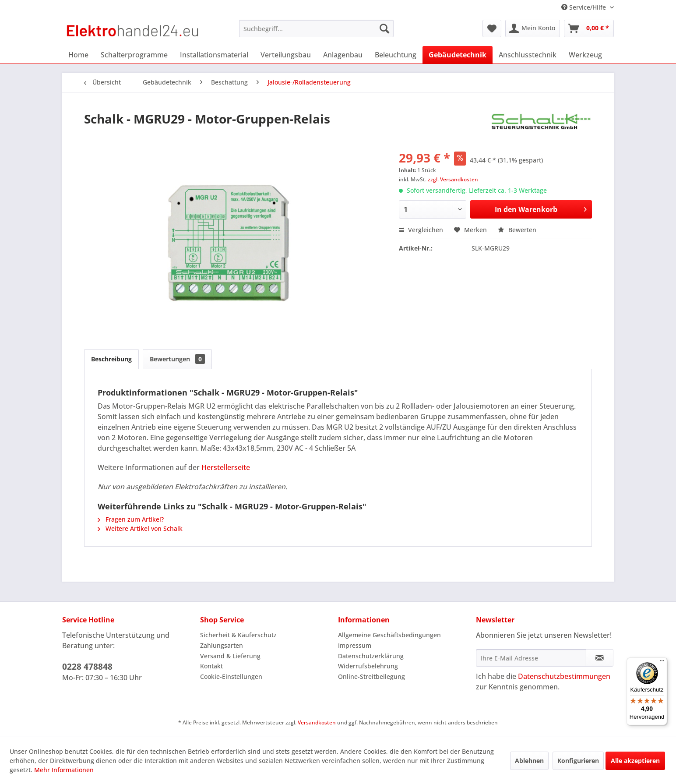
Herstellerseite (226, 467)
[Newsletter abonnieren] (600, 658)
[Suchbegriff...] (316, 28)
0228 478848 (87, 667)
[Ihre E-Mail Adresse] (531, 658)
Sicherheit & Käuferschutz (238, 635)
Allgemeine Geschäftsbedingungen (389, 635)
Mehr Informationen (64, 770)
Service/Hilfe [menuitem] (584, 7)
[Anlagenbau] (343, 55)
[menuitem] (316, 28)
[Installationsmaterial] (214, 55)
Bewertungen (177, 359)
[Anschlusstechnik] (528, 55)
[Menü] (662, 663)
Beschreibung (111, 359)
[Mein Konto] (533, 28)
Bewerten (517, 230)
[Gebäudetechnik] (458, 55)
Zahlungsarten (222, 645)
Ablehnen (529, 761)
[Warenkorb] (589, 28)
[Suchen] (384, 28)
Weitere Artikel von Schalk (140, 528)
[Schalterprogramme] (134, 55)
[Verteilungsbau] (286, 55)
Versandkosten (317, 722)
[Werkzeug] (585, 55)
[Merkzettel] (492, 28)
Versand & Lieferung (230, 656)
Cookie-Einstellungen (231, 676)
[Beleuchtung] (396, 55)
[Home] (78, 55)
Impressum (355, 645)
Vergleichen (421, 230)
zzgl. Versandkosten (453, 179)
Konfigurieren (578, 761)
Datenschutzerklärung (371, 656)
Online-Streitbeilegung (371, 676)
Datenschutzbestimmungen (564, 676)
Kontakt (211, 666)
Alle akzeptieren (635, 761)
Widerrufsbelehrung (368, 666)
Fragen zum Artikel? (131, 519)
